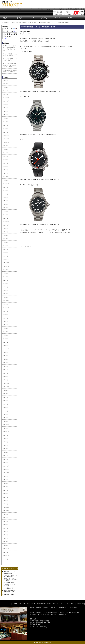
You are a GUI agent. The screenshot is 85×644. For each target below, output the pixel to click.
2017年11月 (6, 428)
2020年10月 (6, 308)
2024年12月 (6, 136)
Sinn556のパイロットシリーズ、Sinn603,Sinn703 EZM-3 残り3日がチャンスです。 (10, 48)
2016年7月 (6, 483)
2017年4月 (6, 452)
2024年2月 (6, 170)
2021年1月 (6, 297)
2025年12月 (6, 94)
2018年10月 (6, 390)
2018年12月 (6, 383)
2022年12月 (6, 218)
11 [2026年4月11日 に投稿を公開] (14, 32)
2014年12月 (6, 549)
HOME (71, 18)
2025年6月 (6, 115)
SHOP (32, 18)
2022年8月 (6, 232)
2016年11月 (6, 470)
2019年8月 (6, 356)
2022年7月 (6, 235)
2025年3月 (6, 125)
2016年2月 (6, 501)
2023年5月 (6, 201)
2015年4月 (6, 535)
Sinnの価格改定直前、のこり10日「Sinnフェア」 (10, 60)
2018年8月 (6, 397)
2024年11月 (6, 139)
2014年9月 (6, 559)
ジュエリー (45, 18)
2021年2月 (6, 294)
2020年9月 (6, 311)
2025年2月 (6, 129)
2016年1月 (6, 504)
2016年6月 (6, 487)
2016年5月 (6, 490)
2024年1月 (6, 173)
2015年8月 (6, 521)
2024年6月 (6, 156)
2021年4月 (6, 287)
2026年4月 (6, 80)
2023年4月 (6, 204)
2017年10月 (6, 432)
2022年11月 (6, 222)
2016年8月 (6, 480)
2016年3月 (6, 497)
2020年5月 (6, 325)
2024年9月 (6, 146)
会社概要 (15, 604)
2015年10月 (6, 514)
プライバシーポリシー (59, 604)
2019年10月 (6, 349)
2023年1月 (6, 215)
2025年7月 (6, 111)
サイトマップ (80, 604)
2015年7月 (6, 525)
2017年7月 (6, 442)
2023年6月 (6, 198)
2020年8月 (6, 315)
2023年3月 (6, 208)
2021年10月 (6, 266)
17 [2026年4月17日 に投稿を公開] (12, 33)
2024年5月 (6, 160)
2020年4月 (6, 328)
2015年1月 (6, 545)
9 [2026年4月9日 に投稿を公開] (10, 32)
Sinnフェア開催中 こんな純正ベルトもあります (10, 55)
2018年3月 (6, 414)
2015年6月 (6, 528)
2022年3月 (6, 249)
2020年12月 (6, 301)
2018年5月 (6, 408)
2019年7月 (6, 359)
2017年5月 (6, 449)
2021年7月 (6, 277)
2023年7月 (6, 194)
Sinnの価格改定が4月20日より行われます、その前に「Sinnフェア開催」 (10, 65)
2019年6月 (6, 363)
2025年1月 (6, 132)
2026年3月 (6, 84)
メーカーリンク (71, 604)
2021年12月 (6, 260)
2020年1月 (6, 339)
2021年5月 (6, 284)
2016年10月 (6, 473)
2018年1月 (6, 421)
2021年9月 (6, 270)
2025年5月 (6, 118)
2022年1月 (6, 256)
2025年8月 (6, 108)
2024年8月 (6, 149)
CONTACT (58, 18)
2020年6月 (6, 321)
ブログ (19, 18)
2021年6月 (6, 280)
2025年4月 (6, 122)
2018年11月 (6, 387)
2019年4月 (6, 370)
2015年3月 (6, 538)
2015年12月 (6, 507)
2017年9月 (6, 435)
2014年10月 (6, 556)
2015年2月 (6, 542)
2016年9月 (6, 476)
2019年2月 (6, 377)
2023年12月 (6, 177)
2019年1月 (6, 380)
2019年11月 (6, 346)
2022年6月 (6, 239)
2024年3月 (6, 167)
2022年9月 (6, 229)
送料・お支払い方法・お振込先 (27, 604)
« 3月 (6, 38)
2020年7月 (6, 318)
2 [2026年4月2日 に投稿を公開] (10, 30)
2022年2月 (6, 253)
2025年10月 (6, 101)
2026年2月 (6, 87)
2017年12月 (6, 425)
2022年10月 (6, 225)
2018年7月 (6, 401)
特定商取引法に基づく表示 (44, 604)
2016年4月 (6, 494)
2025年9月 (6, 105)
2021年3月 (6, 291)
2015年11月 (6, 511)
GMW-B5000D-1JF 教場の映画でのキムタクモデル (10, 71)
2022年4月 (6, 246)
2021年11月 (6, 263)
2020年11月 (6, 304)
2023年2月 (6, 211)
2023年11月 (6, 180)
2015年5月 (6, 531)
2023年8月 (6, 191)
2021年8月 (6, 273)
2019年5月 (6, 366)
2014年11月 (6, 552)
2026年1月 (6, 91)
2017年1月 (6, 463)
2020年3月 (6, 332)
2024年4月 (6, 163)
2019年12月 (6, 342)
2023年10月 (6, 184)
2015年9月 (6, 518)
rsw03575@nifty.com (44, 627)
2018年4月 (6, 411)
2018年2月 (6, 418)
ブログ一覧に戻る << (26, 246)
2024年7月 (6, 153)
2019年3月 (6, 373)
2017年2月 (6, 459)
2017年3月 (6, 456)
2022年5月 (6, 242)
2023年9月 (6, 187)
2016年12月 (6, 466)
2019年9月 (6, 353)
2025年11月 (6, 98)
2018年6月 (6, 404)
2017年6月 (6, 445)
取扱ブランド (6, 19)
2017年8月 (6, 439)
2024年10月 (6, 142)
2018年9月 (6, 394)
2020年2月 (6, 335)
